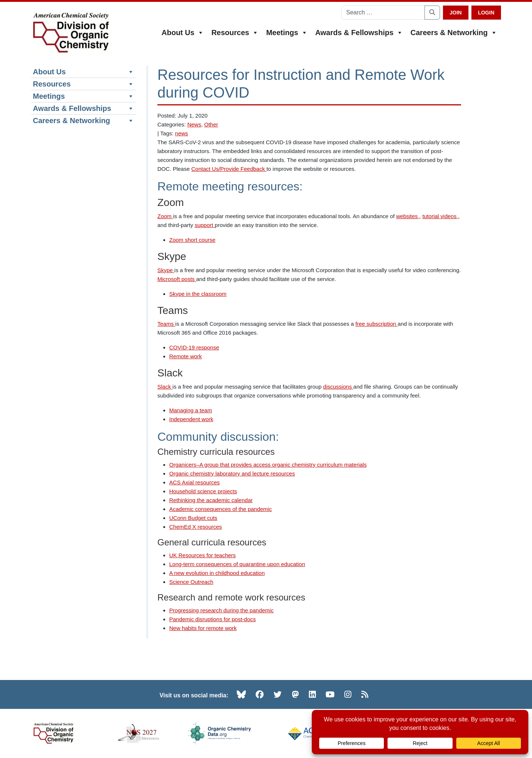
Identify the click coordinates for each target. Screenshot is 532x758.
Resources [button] (235, 33)
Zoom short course (192, 240)
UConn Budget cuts (193, 518)
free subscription (376, 324)
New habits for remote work (203, 628)
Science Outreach (191, 582)
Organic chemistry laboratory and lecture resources (232, 473)
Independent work (191, 419)
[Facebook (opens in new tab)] (260, 694)
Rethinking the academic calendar (211, 500)
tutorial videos (440, 216)
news (182, 133)
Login (486, 13)
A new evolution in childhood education (217, 573)
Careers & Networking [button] (454, 33)
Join (456, 13)
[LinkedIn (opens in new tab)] (312, 694)
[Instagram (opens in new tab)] (348, 694)
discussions (338, 387)
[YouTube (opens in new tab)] (330, 694)
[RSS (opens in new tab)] (365, 694)
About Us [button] (183, 33)
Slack (165, 387)
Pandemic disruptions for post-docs (212, 619)
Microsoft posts (177, 279)
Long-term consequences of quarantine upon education (237, 564)
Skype (166, 270)
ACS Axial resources (195, 482)
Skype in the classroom (198, 294)
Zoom (165, 216)
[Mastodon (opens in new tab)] (295, 694)
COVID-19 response (194, 347)
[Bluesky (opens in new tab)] (241, 694)
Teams (166, 324)
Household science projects (203, 491)
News (194, 124)
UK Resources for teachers (202, 555)
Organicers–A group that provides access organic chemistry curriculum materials (268, 465)
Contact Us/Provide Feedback (229, 169)
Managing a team (191, 410)
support (205, 225)
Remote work (185, 356)
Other (211, 124)
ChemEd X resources (196, 527)
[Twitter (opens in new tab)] (278, 694)
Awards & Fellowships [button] (359, 33)
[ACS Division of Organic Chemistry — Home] (70, 33)
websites (408, 216)
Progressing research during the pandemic (221, 610)
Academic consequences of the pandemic (221, 509)
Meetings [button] (287, 33)
